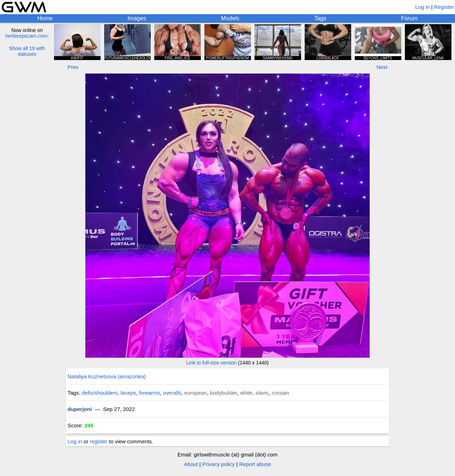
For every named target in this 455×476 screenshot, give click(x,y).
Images (137, 18)
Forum (409, 18)
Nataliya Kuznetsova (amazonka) (107, 376)
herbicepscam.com (26, 36)
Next (382, 67)
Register (444, 7)
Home (45, 18)
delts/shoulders (100, 393)
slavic (262, 393)
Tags (320, 18)
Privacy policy (219, 464)
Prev (73, 67)
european (196, 393)
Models (230, 18)
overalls (172, 393)
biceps (128, 393)
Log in (422, 7)
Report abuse (255, 464)
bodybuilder (223, 393)
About (191, 464)
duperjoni (80, 409)
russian (280, 393)
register (99, 441)
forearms (149, 393)
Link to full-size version (212, 363)
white (246, 393)
